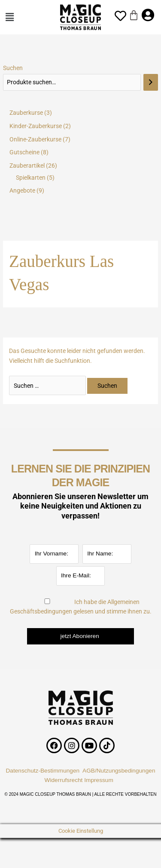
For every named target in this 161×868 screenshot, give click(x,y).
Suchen (13, 68)
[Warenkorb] (134, 15)
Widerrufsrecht (64, 780)
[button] (17, 17)
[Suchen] (151, 82)
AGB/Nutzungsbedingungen (119, 771)
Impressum (100, 780)
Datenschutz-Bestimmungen (43, 771)
